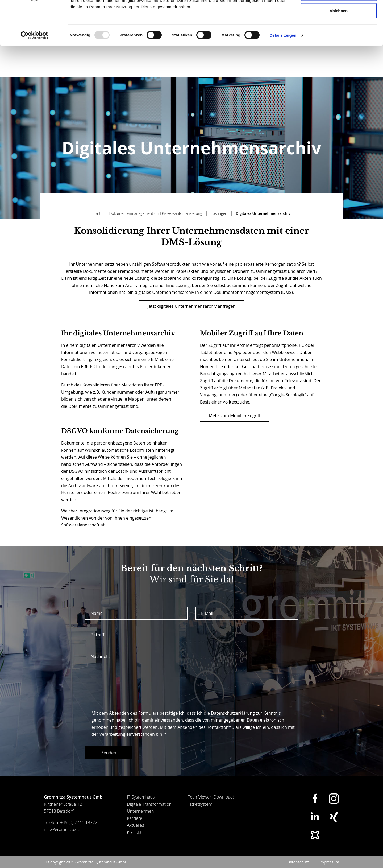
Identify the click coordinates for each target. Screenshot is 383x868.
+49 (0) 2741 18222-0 (81, 829)
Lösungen (219, 220)
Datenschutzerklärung (233, 720)
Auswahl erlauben (339, 32)
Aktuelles (135, 832)
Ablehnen (339, 49)
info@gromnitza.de (62, 836)
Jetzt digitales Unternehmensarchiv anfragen (192, 313)
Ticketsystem (200, 811)
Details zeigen (283, 73)
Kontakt (134, 839)
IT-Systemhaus (141, 804)
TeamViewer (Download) (211, 804)
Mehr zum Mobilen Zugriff (235, 422)
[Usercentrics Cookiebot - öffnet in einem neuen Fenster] (34, 73)
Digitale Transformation (149, 811)
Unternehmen (140, 818)
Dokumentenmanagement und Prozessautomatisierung (156, 220)
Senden (109, 760)
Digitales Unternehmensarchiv (263, 220)
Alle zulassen (338, 14)
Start (97, 220)
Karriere (135, 825)
